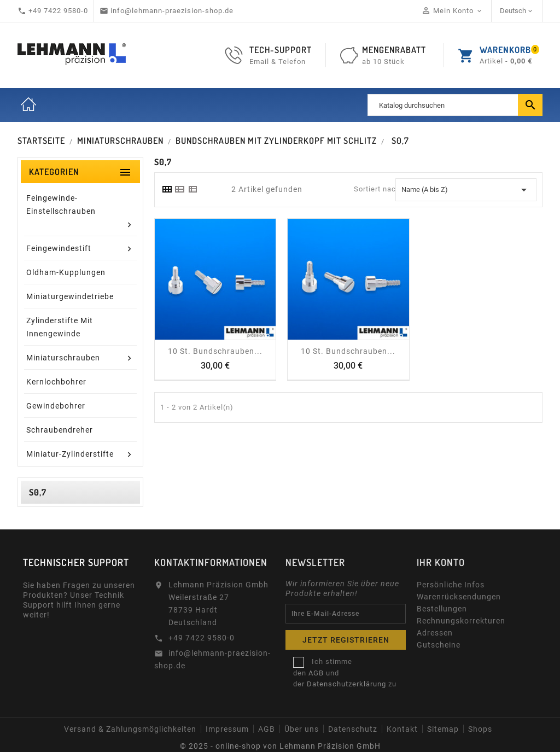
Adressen (435, 633)
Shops (480, 729)
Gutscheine (439, 645)
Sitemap (443, 729)
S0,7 (38, 492)
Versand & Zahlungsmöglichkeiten (130, 729)
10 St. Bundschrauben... (215, 351)
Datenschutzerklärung (346, 684)
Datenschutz (353, 729)
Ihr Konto (441, 562)
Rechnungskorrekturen (461, 621)
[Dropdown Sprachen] (517, 11)
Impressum (227, 729)
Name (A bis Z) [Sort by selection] (466, 190)
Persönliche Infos (451, 585)
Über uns (302, 729)
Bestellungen (442, 609)
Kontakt (402, 729)
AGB (316, 673)
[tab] (167, 189)
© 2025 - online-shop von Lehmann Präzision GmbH (280, 746)
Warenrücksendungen (459, 597)
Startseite (28, 105)
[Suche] (455, 105)
